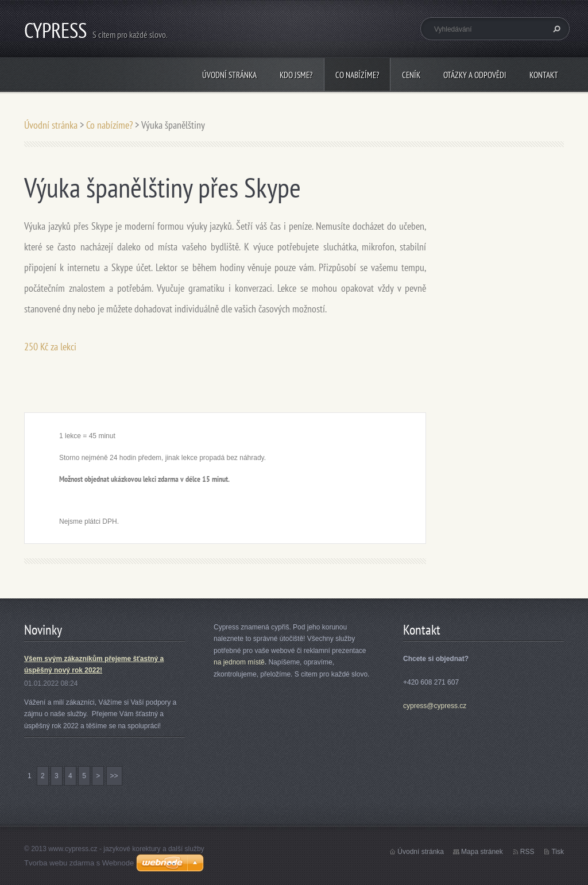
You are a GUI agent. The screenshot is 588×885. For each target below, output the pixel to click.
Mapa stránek (482, 852)
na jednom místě (239, 662)
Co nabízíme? (357, 75)
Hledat (555, 29)
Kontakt (544, 75)
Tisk (558, 852)
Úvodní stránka (229, 75)
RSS (527, 852)
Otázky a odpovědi (475, 75)
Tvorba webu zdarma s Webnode (79, 863)
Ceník (411, 75)
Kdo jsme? (296, 75)
